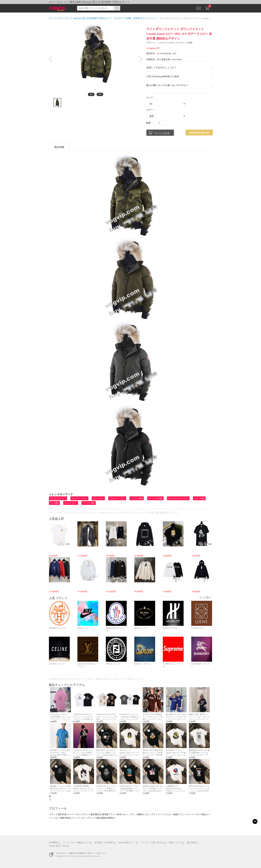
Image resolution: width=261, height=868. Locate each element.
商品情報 (59, 147)
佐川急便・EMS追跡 (103, 842)
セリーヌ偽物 (199, 498)
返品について (175, 842)
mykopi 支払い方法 (57, 846)
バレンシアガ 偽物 (155, 498)
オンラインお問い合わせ (152, 842)
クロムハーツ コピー (117, 498)
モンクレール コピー (58, 498)
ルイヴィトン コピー (79, 498)
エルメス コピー (71, 503)
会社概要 (53, 842)
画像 (91, 94)
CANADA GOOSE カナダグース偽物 (175, 43)
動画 (100, 94)
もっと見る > (206, 597)
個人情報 (191, 842)
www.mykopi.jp (80, 856)
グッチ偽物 (54, 503)
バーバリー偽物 (89, 503)
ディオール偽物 (137, 498)
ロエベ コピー (98, 498)
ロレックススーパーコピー (178, 498)
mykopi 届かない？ (127, 842)
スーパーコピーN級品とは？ (76, 842)
